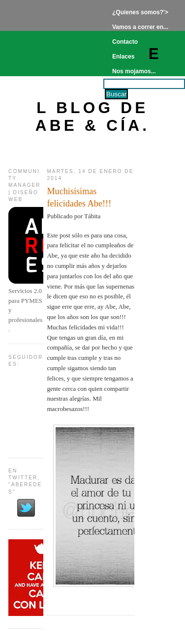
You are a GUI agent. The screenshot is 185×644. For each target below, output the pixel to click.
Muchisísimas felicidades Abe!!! (79, 197)
